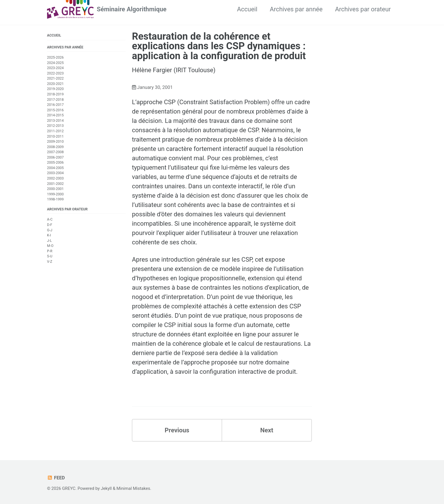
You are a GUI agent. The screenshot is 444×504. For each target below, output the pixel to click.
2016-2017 (55, 105)
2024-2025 (55, 63)
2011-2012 (55, 131)
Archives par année (296, 9)
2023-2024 (55, 68)
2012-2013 (55, 126)
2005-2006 (55, 163)
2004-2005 (55, 168)
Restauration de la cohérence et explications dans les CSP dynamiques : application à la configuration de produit (219, 46)
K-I (49, 235)
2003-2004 (55, 173)
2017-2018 (55, 100)
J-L (49, 241)
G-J (50, 230)
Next (267, 430)
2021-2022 (55, 78)
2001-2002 (55, 184)
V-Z (50, 262)
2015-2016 (55, 110)
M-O (50, 246)
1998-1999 (55, 199)
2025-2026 (55, 57)
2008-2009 (55, 147)
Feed (56, 478)
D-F (50, 225)
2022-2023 (55, 73)
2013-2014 (55, 121)
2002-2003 (55, 178)
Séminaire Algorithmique (132, 9)
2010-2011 (55, 136)
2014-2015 (55, 115)
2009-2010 (55, 142)
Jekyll (106, 488)
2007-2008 (55, 152)
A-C (50, 219)
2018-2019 (55, 94)
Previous (177, 430)
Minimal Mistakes (133, 488)
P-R (50, 251)
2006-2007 (55, 157)
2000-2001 (55, 189)
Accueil (247, 9)
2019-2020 (55, 89)
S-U (50, 256)
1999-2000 (55, 194)
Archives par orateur (363, 9)
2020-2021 (55, 84)
